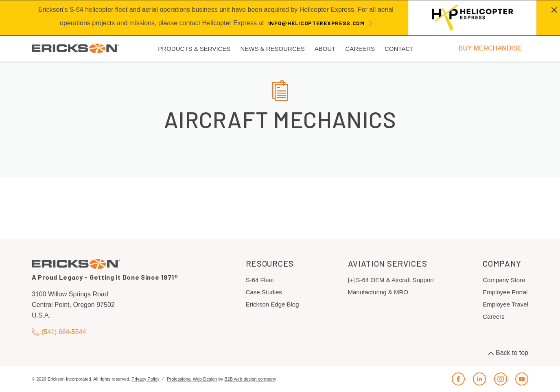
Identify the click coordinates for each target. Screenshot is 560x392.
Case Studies (264, 292)
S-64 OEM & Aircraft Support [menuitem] (395, 280)
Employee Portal (505, 292)
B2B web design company (250, 379)
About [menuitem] (325, 49)
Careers (493, 316)
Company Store (504, 280)
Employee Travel (505, 304)
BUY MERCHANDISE (490, 48)
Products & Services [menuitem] (194, 49)
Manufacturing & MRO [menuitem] (378, 292)
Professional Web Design (192, 379)
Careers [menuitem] (360, 49)
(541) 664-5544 (59, 332)
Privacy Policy (145, 379)
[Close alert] (554, 10)
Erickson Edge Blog (272, 304)
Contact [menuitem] (399, 49)
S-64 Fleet (260, 280)
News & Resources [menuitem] (272, 49)
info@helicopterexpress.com (316, 23)
